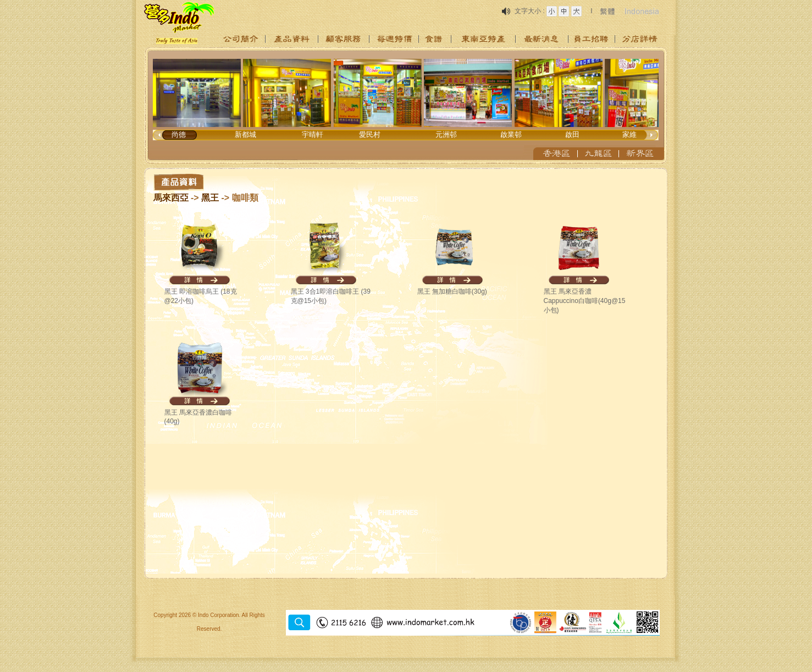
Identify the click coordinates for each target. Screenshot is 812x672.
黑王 (211, 198)
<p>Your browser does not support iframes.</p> (406, 106)
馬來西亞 (171, 198)
